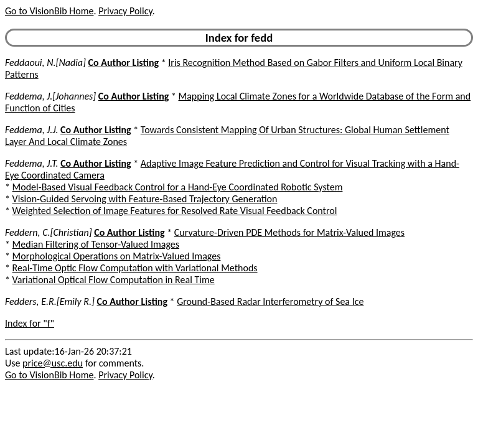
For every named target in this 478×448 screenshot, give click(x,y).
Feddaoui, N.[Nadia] (45, 63)
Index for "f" (30, 323)
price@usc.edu (53, 363)
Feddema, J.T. (32, 163)
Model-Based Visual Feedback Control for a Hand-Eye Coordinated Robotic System (178, 187)
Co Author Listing (124, 63)
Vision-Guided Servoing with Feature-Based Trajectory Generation (145, 199)
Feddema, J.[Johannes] (50, 96)
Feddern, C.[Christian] (49, 232)
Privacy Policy (125, 11)
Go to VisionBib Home (49, 11)
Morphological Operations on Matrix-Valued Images (117, 256)
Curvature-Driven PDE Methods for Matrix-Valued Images (289, 232)
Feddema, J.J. (31, 130)
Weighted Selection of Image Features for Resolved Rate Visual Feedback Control (175, 211)
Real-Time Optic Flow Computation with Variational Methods (135, 268)
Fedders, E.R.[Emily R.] (50, 301)
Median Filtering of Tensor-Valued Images (96, 244)
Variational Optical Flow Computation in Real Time (114, 280)
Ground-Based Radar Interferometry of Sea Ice (270, 301)
